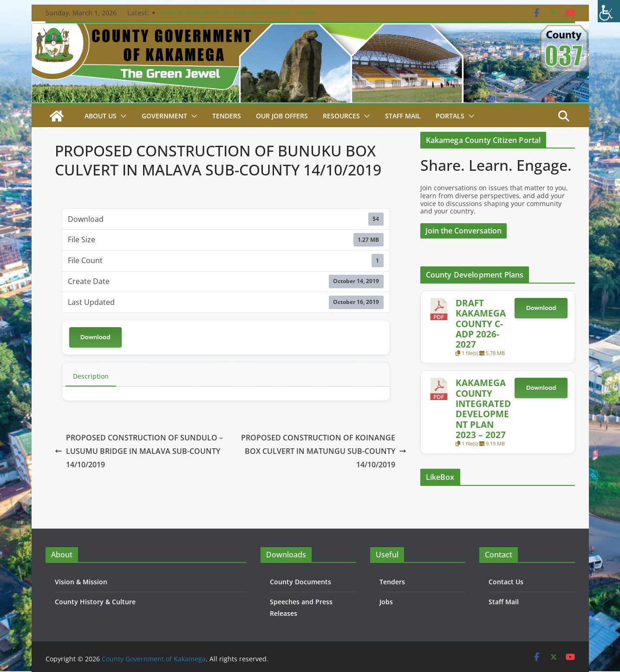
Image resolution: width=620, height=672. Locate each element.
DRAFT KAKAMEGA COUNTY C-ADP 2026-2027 (481, 324)
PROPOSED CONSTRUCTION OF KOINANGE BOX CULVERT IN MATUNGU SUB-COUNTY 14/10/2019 (324, 451)
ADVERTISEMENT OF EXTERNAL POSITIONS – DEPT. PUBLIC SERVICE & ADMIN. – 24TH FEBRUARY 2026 (238, 17)
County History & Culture (95, 602)
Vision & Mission (81, 582)
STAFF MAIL (403, 116)
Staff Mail (504, 602)
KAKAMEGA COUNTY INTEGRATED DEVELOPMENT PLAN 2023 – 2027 (483, 409)
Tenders (227, 116)
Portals (450, 116)
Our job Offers (282, 116)
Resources (341, 116)
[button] (122, 116)
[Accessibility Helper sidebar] (609, 11)
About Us (101, 116)
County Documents (300, 582)
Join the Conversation (463, 231)
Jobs (386, 602)
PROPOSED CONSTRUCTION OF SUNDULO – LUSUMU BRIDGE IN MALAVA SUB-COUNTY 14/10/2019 (139, 451)
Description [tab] (91, 376)
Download (95, 337)
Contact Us (506, 582)
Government (164, 116)
